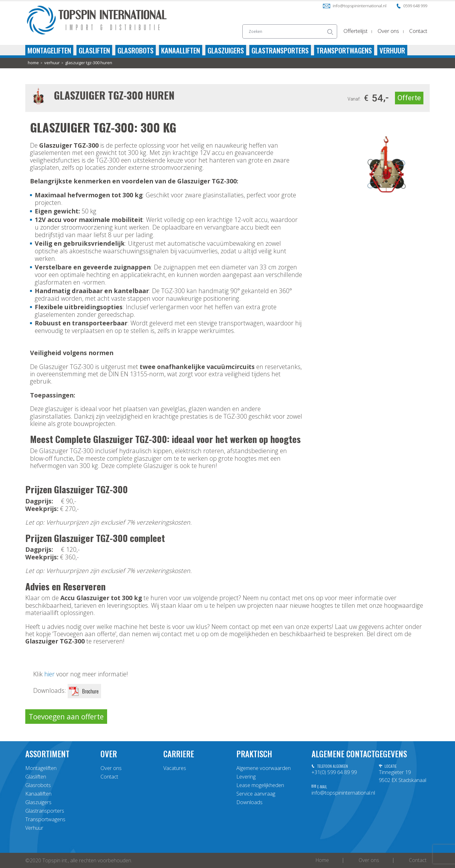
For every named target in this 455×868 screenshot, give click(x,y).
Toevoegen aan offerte (66, 717)
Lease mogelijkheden (260, 785)
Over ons (388, 31)
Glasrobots (136, 50)
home (33, 63)
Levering (246, 777)
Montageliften (49, 50)
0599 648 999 (412, 6)
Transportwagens (344, 50)
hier (50, 674)
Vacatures (175, 768)
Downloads (249, 802)
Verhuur (392, 50)
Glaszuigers (226, 50)
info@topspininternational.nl (355, 6)
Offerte (409, 98)
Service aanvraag (256, 794)
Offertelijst (355, 31)
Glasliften (94, 50)
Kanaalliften (181, 50)
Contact (418, 31)
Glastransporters (280, 50)
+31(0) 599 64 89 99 (334, 772)
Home (322, 860)
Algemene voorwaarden (264, 768)
